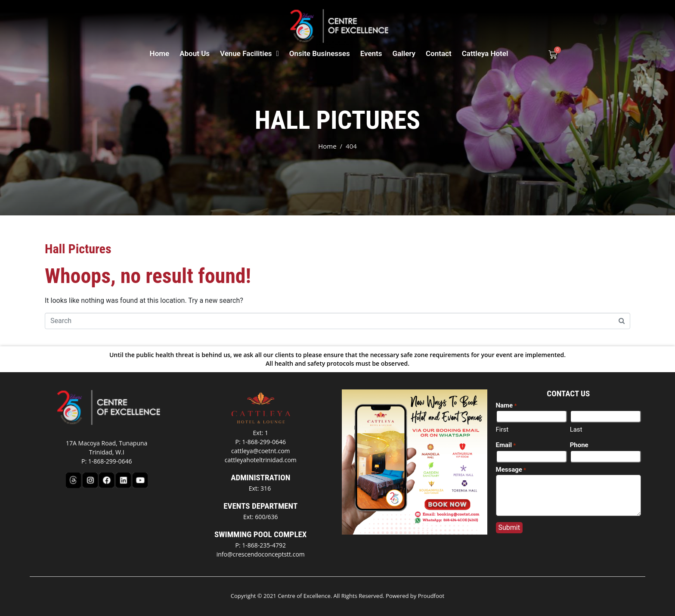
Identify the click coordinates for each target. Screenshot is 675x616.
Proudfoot (431, 596)
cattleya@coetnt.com (261, 451)
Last (576, 429)
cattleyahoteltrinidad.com (261, 460)
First (502, 429)
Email (506, 445)
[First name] (531, 416)
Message (511, 470)
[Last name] (605, 416)
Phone (579, 445)
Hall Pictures (78, 249)
